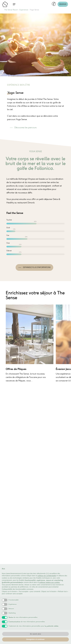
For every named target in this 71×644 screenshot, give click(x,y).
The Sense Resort (11, 10)
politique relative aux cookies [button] (49, 582)
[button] (14, 4)
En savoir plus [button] (36, 634)
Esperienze (24, 10)
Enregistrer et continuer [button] (35, 639)
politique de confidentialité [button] (47, 576)
